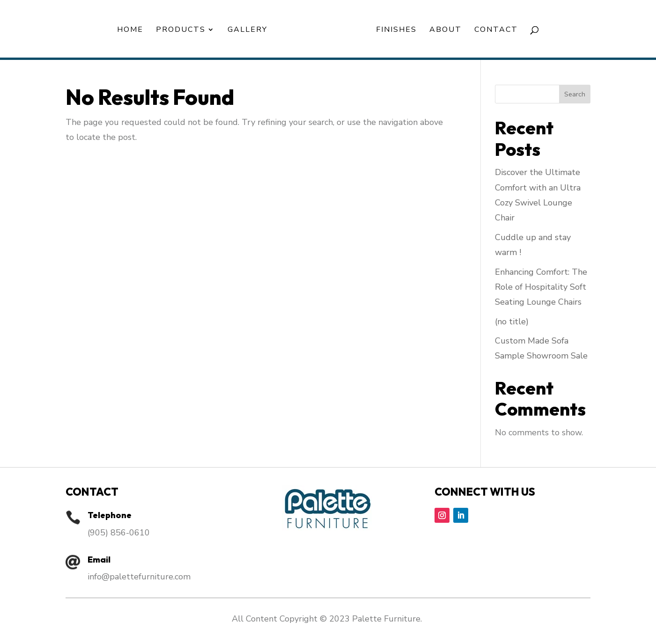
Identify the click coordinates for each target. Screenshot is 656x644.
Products (181, 30)
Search (575, 94)
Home (130, 30)
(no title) (512, 322)
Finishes (396, 30)
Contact (496, 30)
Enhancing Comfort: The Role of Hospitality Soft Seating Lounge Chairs (541, 287)
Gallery (247, 30)
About (446, 30)
